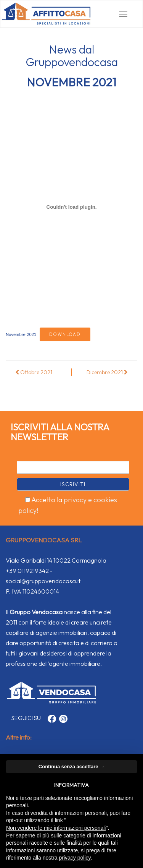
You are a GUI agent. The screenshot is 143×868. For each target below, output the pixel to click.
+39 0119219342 (27, 571)
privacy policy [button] (75, 858)
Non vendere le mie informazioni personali (56, 828)
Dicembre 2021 (107, 372)
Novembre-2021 (21, 334)
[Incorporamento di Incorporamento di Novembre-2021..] (71, 207)
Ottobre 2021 (34, 372)
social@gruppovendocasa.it (43, 581)
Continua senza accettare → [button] (71, 767)
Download (65, 334)
